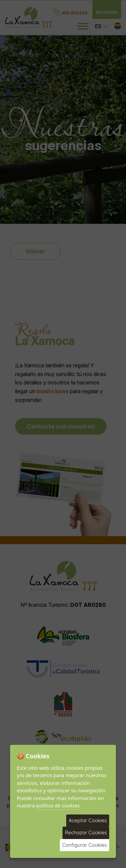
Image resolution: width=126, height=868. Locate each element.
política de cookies (58, 805)
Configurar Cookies (85, 845)
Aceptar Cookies (88, 820)
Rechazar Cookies (86, 832)
